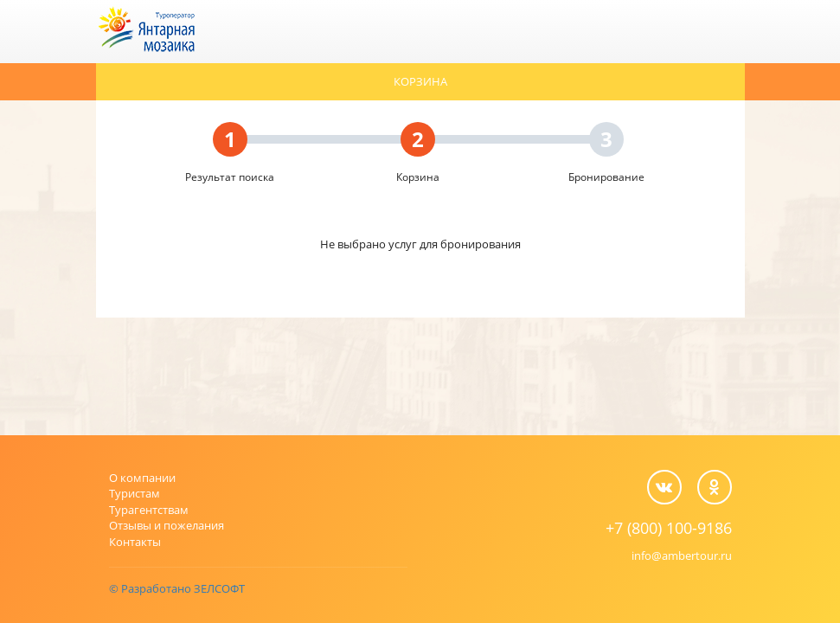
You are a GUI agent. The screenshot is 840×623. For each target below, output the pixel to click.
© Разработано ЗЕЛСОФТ (177, 588)
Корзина (420, 81)
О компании (142, 478)
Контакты (135, 542)
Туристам (135, 493)
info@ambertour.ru (682, 556)
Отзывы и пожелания (167, 525)
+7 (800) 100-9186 (669, 528)
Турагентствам (149, 510)
